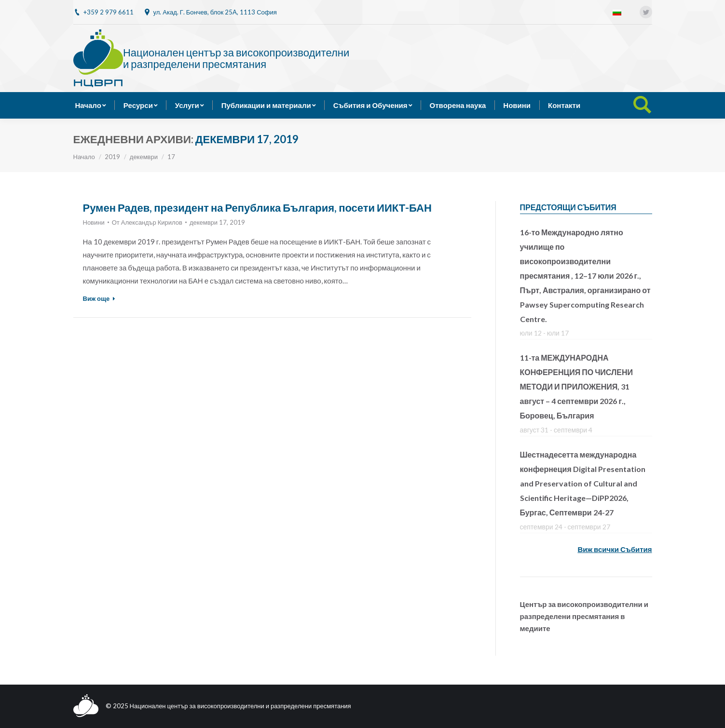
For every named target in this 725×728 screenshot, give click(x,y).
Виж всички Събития (615, 549)
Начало (84, 157)
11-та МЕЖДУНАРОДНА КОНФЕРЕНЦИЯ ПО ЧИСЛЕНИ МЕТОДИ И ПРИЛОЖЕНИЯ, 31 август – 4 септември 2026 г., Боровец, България (576, 386)
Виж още (99, 298)
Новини (94, 222)
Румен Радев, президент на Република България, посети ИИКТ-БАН (257, 208)
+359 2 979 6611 (109, 12)
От (147, 222)
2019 (112, 157)
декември (144, 157)
